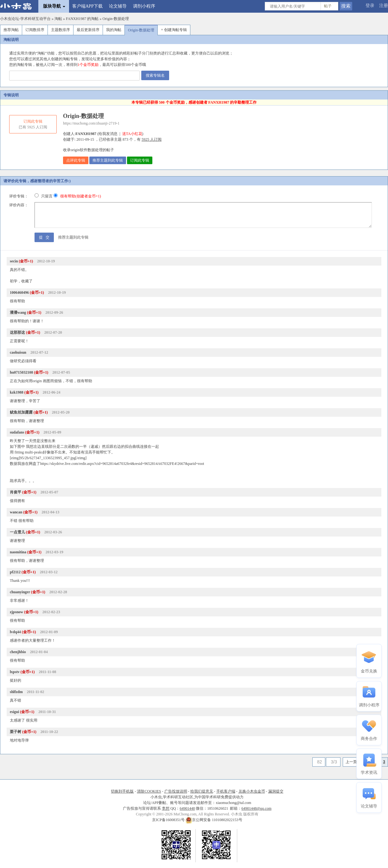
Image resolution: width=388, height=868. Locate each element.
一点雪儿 (17, 532)
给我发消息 (108, 134)
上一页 (351, 762)
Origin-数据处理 (115, 19)
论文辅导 (118, 6)
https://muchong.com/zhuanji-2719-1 (91, 123)
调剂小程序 (144, 6)
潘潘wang (18, 312)
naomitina (18, 552)
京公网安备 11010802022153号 (214, 820)
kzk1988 (17, 392)
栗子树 (16, 732)
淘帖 (58, 19)
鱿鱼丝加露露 (21, 412)
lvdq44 (15, 632)
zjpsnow (16, 612)
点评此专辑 (76, 160)
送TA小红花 (132, 134)
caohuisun (18, 352)
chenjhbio (18, 652)
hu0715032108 (21, 372)
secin (14, 261)
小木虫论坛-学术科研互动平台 (25, 19)
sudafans (17, 432)
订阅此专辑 (140, 160)
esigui (14, 712)
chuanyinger (20, 592)
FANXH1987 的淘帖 (82, 19)
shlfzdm (16, 692)
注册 (384, 6)
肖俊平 (16, 492)
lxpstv (15, 672)
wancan (16, 512)
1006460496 (19, 293)
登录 (370, 6)
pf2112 (15, 572)
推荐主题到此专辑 (108, 160)
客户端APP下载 (87, 6)
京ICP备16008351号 (169, 820)
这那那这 (17, 332)
